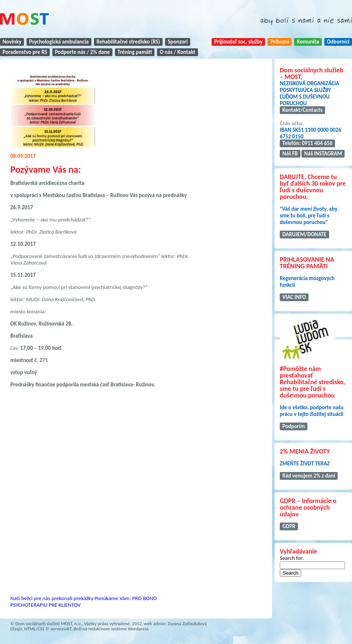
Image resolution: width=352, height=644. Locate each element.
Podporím (294, 426)
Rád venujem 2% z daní (309, 476)
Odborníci (338, 42)
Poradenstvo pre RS (25, 52)
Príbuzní (280, 42)
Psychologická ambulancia (59, 42)
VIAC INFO (294, 297)
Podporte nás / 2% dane (82, 52)
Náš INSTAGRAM (323, 154)
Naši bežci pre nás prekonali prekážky (52, 598)
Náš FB (290, 154)
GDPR (289, 526)
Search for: (292, 558)
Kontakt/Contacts (302, 110)
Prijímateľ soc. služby (238, 42)
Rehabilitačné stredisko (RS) (128, 42)
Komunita (308, 42)
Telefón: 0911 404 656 (307, 143)
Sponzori (178, 42)
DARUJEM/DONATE (304, 234)
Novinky (12, 42)
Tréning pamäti (135, 52)
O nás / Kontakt (177, 52)
